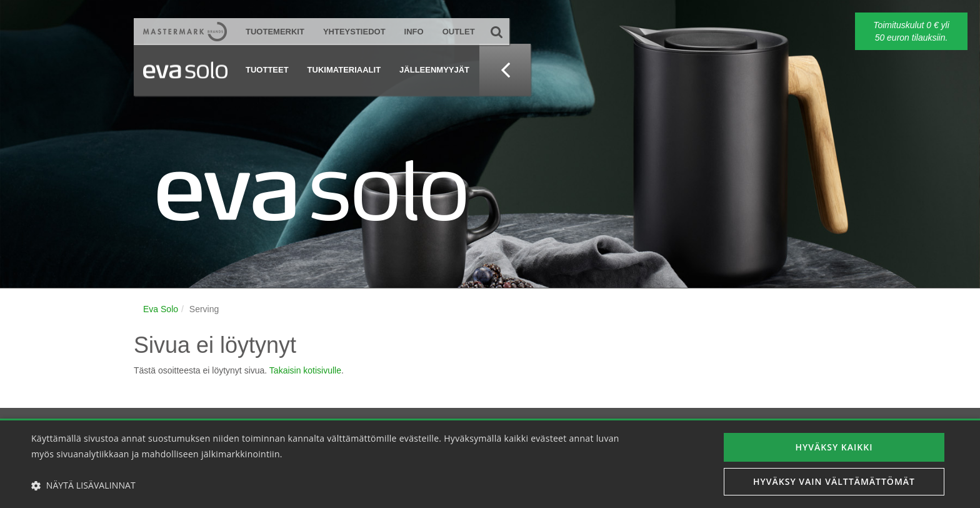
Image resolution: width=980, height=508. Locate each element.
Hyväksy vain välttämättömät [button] (834, 481)
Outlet (459, 32)
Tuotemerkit (275, 32)
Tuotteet (267, 70)
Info (414, 32)
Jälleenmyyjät (434, 70)
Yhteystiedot (354, 32)
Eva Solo (161, 309)
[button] (329, 485)
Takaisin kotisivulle (305, 370)
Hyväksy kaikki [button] (834, 447)
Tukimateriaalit (344, 70)
